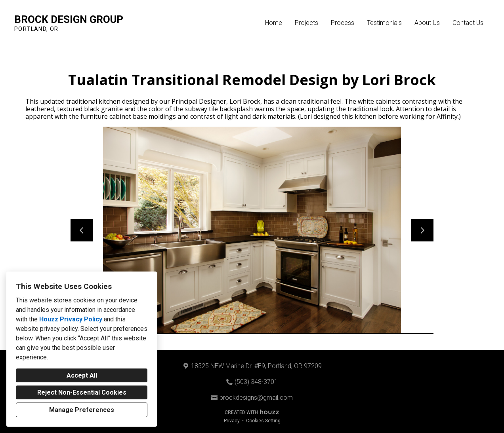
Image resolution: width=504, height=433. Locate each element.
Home (274, 23)
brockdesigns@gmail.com (256, 398)
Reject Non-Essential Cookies (82, 392)
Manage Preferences (82, 410)
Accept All (82, 375)
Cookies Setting (263, 421)
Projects (306, 23)
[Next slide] (422, 230)
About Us (427, 23)
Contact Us (468, 23)
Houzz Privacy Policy (71, 319)
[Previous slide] (82, 230)
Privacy (232, 421)
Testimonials (384, 23)
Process (343, 23)
